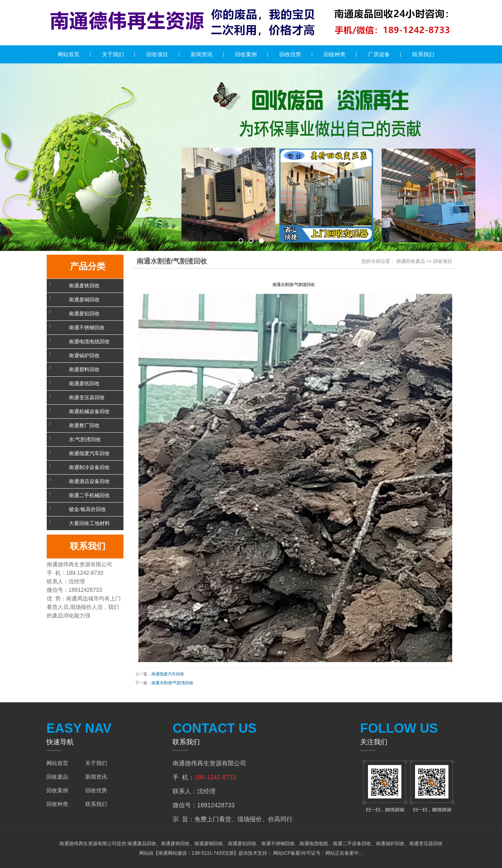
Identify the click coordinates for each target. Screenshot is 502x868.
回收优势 (290, 54)
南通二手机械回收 (89, 495)
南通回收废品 (411, 261)
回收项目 (157, 54)
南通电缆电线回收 (89, 342)
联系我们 (423, 54)
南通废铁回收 (84, 286)
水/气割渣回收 (85, 439)
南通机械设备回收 (89, 411)
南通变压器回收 (87, 398)
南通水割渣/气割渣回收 (172, 683)
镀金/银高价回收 (87, 509)
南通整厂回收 (84, 425)
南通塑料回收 (84, 370)
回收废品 (57, 777)
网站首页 (69, 54)
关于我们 (113, 54)
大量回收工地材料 (89, 523)
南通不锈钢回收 (87, 328)
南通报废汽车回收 (89, 453)
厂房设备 (379, 54)
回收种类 (335, 54)
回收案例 (246, 54)
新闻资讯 (202, 54)
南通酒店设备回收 (89, 481)
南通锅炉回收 (84, 356)
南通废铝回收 (84, 314)
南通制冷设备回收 (89, 467)
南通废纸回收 (84, 384)
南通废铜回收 (84, 300)
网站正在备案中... (344, 853)
